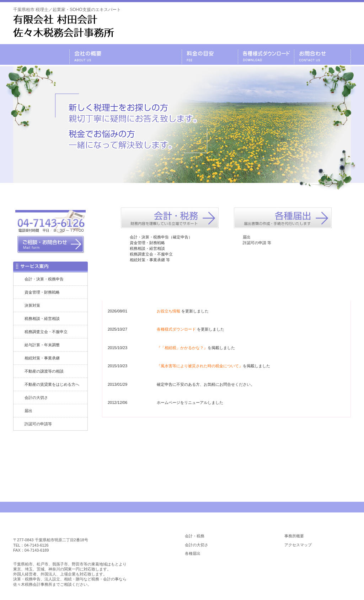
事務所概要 (294, 536)
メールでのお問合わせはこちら (306, 27)
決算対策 (32, 305)
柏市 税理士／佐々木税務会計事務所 (58, 528)
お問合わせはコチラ (226, 448)
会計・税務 (195, 536)
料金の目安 (210, 54)
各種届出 (193, 553)
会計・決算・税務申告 (44, 279)
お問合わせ (322, 54)
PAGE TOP (331, 507)
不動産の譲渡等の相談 (44, 371)
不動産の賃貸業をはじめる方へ (52, 384)
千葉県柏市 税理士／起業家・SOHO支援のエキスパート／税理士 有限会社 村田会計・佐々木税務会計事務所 (64, 26)
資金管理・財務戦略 (42, 292)
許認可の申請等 (38, 424)
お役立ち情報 (168, 311)
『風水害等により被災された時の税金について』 (200, 366)
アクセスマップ (298, 545)
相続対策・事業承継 (42, 358)
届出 (28, 411)
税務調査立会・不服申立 (46, 332)
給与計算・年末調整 (42, 345)
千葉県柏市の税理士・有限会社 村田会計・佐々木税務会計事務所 (41, 54)
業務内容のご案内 (154, 54)
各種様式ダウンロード (266, 54)
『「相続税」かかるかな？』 (182, 348)
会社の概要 (97, 54)
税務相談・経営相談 (42, 319)
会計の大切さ (36, 398)
